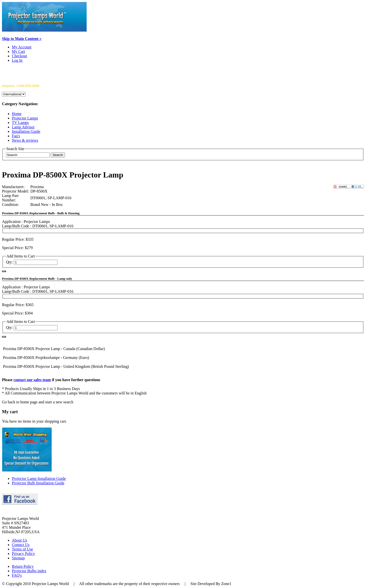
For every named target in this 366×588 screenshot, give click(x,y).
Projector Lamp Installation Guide (39, 479)
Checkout (19, 56)
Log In (17, 60)
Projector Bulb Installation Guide (38, 483)
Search (58, 155)
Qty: (9, 262)
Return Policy (23, 566)
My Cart (19, 51)
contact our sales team (32, 380)
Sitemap (18, 558)
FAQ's (17, 575)
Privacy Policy (23, 554)
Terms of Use (22, 549)
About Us (19, 540)
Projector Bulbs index (29, 571)
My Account (22, 47)
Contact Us (21, 545)
